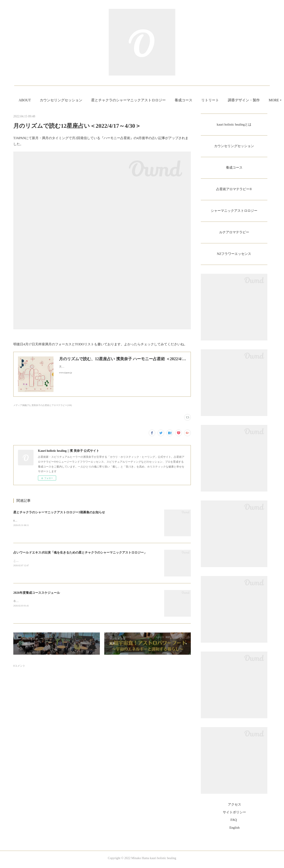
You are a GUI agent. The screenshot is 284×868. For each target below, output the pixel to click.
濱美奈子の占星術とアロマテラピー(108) (52, 405)
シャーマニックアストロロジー (234, 212)
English (235, 830)
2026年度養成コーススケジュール (37, 593)
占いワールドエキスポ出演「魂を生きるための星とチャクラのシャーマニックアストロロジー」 (80, 553)
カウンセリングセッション (87, 100)
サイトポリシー (234, 815)
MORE (232, 100)
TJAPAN (19, 138)
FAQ (234, 823)
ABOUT (50, 100)
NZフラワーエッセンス (234, 256)
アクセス (235, 807)
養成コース (209, 100)
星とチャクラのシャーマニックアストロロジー (154, 100)
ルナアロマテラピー (234, 234)
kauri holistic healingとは (234, 125)
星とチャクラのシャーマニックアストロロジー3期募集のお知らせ (59, 512)
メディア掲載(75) (22, 405)
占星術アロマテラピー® (234, 190)
